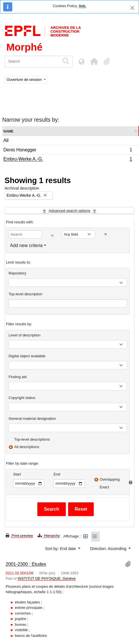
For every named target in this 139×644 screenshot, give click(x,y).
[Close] (132, 8)
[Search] (32, 62)
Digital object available (27, 356)
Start (17, 474)
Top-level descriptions (32, 439)
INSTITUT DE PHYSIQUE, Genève (47, 578)
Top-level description (25, 294)
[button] (94, 61)
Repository (17, 273)
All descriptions (27, 447)
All (6, 140)
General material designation (32, 419)
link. (83, 6)
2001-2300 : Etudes (26, 564)
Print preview (19, 536)
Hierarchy (49, 536)
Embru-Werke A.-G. (68, 160)
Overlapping (110, 479)
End (57, 474)
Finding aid (18, 377)
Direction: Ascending (109, 549)
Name (8, 131)
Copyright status (22, 398)
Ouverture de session (25, 80)
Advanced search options (69, 211)
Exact (104, 487)
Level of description (24, 335)
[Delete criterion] (106, 234)
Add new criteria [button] (26, 245)
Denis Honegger (68, 151)
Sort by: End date (61, 549)
